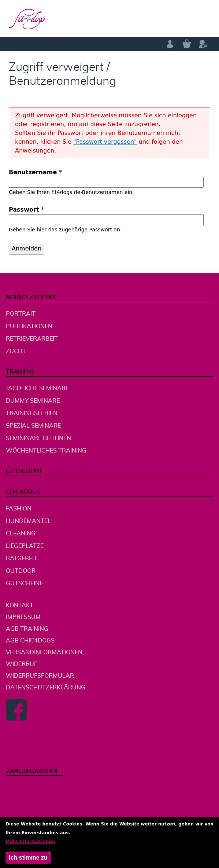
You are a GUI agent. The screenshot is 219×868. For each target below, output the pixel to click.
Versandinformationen (44, 652)
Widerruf (22, 664)
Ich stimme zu (28, 860)
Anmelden (170, 44)
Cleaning (21, 534)
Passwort (26, 210)
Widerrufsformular (40, 676)
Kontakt (20, 605)
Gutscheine (24, 471)
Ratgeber (21, 558)
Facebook (16, 710)
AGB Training (27, 629)
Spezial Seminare (33, 426)
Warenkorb (186, 44)
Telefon (203, 44)
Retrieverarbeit (32, 339)
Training (20, 372)
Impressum (23, 617)
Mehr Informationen (30, 845)
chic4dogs (23, 492)
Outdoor (21, 571)
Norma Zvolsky (31, 297)
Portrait (21, 314)
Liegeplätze (25, 546)
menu (203, 19)
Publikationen (29, 326)
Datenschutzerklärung (46, 688)
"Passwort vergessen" (105, 142)
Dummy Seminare (33, 401)
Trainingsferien (32, 413)
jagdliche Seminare (37, 388)
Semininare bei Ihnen (38, 438)
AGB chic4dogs (30, 641)
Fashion (19, 509)
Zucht (16, 351)
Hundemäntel (28, 521)
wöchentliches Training (46, 451)
